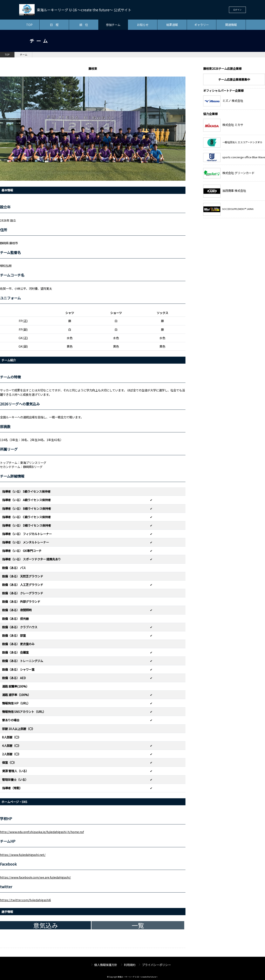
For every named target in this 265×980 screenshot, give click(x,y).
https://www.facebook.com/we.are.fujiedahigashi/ (35, 877)
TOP (29, 25)
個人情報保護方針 (106, 965)
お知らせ (143, 25)
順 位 (84, 25)
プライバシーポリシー (156, 965)
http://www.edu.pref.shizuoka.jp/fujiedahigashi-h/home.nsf (42, 832)
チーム (24, 55)
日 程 (54, 25)
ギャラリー (202, 25)
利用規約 (130, 965)
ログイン (237, 10)
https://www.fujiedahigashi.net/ (23, 855)
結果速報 (172, 25)
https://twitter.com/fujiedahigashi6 (25, 900)
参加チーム (113, 25)
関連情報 (231, 25)
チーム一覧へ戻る (162, 944)
